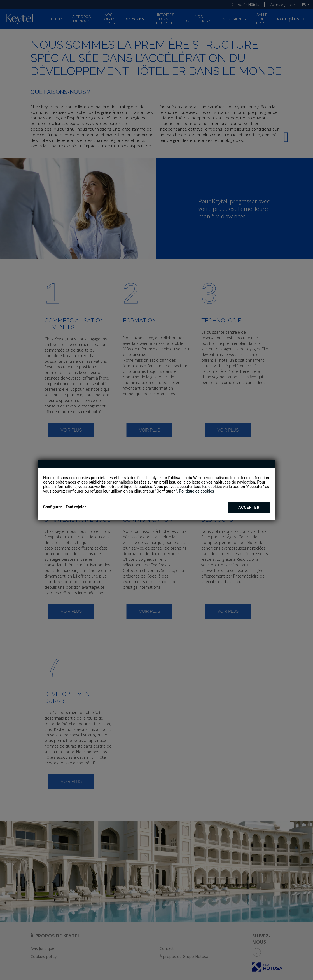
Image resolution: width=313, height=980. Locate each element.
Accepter (249, 507)
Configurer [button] (52, 507)
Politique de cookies (196, 491)
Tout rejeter (76, 507)
